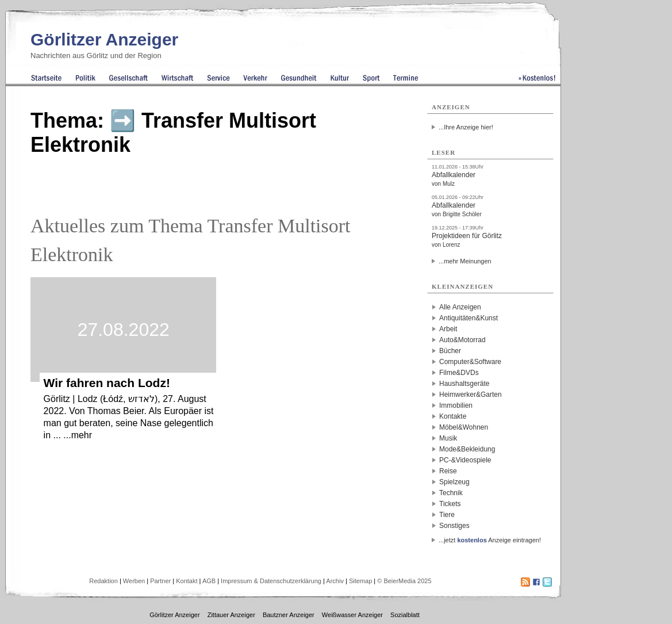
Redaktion (103, 581)
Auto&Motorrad (462, 340)
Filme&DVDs (459, 373)
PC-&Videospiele (465, 460)
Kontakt (187, 581)
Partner (160, 581)
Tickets (450, 504)
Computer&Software (470, 362)
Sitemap (360, 581)
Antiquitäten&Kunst (469, 318)
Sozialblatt (405, 615)
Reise (448, 471)
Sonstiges (454, 526)
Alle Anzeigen (460, 307)
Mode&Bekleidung (467, 449)
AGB (209, 581)
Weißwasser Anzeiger (352, 615)
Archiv (335, 581)
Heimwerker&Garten (471, 395)
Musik (448, 438)
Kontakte (453, 416)
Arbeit (448, 329)
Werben (134, 581)
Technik (451, 493)
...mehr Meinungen (465, 261)
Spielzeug (454, 482)
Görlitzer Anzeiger (104, 39)
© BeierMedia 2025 (404, 581)
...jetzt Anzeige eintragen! (490, 540)
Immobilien (456, 405)
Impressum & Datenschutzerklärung (271, 581)
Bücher (450, 351)
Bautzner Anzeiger (289, 615)
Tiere (447, 515)
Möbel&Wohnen (464, 427)
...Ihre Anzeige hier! (466, 127)
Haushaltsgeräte (464, 384)
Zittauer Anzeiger (231, 615)
